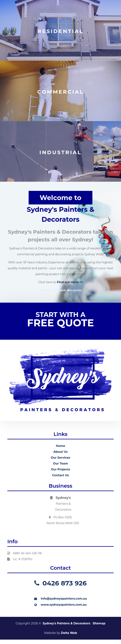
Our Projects (61, 469)
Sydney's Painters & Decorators (67, 623)
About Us (60, 452)
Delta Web (69, 633)
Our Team (60, 464)
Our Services (60, 458)
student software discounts (60, 290)
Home (60, 446)
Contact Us (60, 475)
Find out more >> (70, 282)
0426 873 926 (60, 583)
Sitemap (99, 623)
